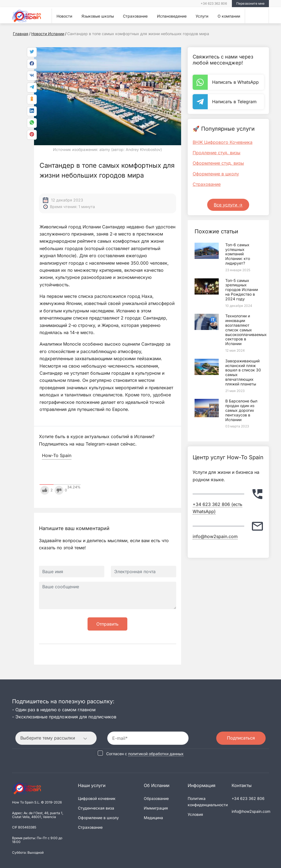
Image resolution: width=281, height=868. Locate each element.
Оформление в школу (216, 174)
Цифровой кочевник (97, 798)
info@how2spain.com (215, 536)
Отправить (107, 624)
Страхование (135, 16)
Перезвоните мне (250, 3)
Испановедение (172, 16)
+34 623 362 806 (214, 3)
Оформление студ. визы (218, 163)
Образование (156, 798)
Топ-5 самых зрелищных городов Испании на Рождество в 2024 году (242, 290)
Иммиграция (156, 807)
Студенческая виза (96, 807)
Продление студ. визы (217, 153)
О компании (229, 16)
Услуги (202, 16)
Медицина (153, 817)
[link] (32, 123)
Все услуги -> (228, 205)
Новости (64, 16)
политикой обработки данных (156, 753)
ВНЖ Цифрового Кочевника (223, 142)
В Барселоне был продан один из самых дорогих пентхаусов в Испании (241, 410)
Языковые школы (98, 16)
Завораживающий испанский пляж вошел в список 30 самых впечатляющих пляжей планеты (243, 372)
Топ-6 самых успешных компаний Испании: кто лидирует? (238, 254)
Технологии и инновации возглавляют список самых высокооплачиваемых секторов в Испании (246, 330)
